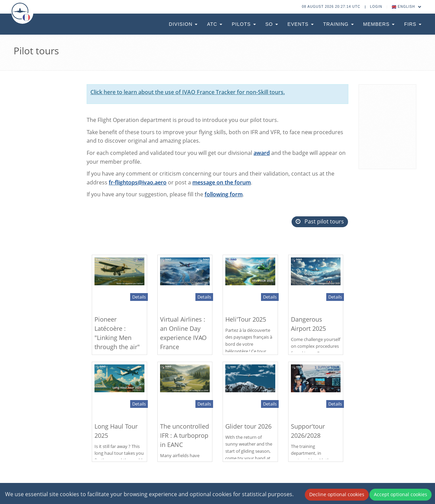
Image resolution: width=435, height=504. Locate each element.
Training (338, 24)
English (407, 7)
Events (301, 24)
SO (272, 24)
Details (139, 297)
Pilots (244, 24)
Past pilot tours (320, 221)
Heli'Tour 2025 (246, 319)
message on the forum (222, 182)
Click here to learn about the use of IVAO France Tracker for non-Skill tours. (188, 92)
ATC (215, 24)
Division (183, 24)
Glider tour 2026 (248, 426)
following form (224, 194)
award (262, 153)
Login (376, 7)
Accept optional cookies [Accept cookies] (401, 494)
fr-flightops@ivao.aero (138, 182)
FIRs (413, 24)
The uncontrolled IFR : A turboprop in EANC (185, 435)
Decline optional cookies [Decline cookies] (337, 494)
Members (379, 24)
